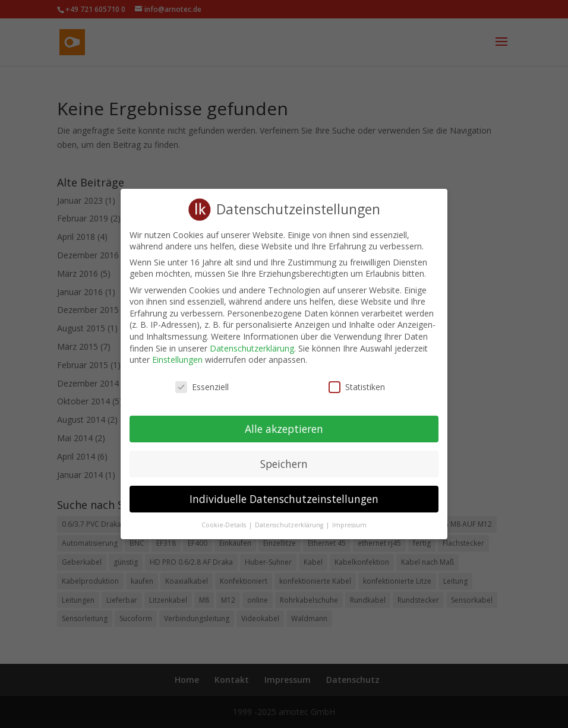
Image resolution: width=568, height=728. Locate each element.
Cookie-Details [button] (225, 516)
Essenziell (202, 379)
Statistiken (357, 379)
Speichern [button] (284, 455)
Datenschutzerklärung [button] (290, 516)
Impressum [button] (349, 516)
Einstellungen (177, 351)
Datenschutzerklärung (252, 339)
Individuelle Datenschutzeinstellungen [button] (284, 490)
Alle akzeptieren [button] (284, 420)
